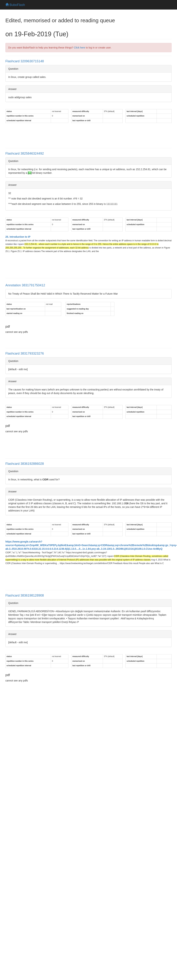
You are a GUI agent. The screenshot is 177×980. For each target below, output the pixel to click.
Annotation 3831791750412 (25, 285)
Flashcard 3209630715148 (25, 61)
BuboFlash (15, 5)
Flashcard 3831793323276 (25, 353)
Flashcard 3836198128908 (25, 595)
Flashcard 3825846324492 (25, 153)
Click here (80, 48)
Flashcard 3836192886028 (25, 464)
